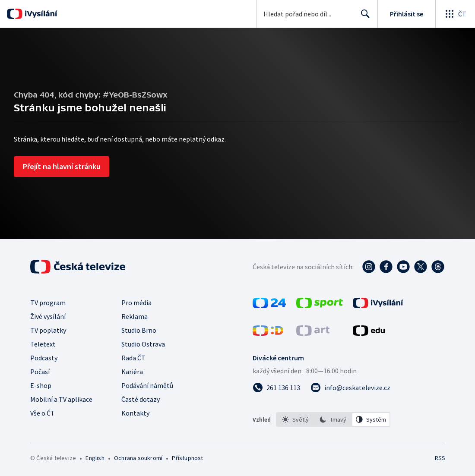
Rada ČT (133, 358)
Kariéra (132, 372)
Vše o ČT (43, 413)
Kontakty (135, 413)
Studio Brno (139, 330)
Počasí (40, 372)
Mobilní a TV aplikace (61, 399)
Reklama (135, 316)
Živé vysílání (48, 316)
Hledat (363, 17)
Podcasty (44, 358)
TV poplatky (48, 330)
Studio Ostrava (143, 344)
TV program (48, 303)
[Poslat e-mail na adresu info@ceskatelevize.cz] (350, 388)
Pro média (136, 303)
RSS (440, 458)
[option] (295, 419)
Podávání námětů (147, 385)
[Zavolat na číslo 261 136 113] (276, 388)
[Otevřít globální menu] (455, 14)
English (95, 458)
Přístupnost (187, 458)
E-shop (41, 385)
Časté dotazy (141, 399)
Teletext (43, 344)
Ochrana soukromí (138, 458)
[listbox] (333, 419)
